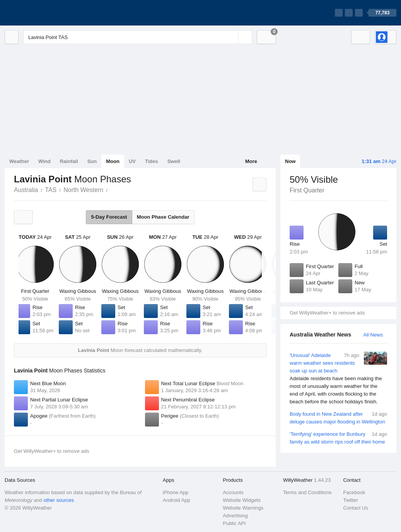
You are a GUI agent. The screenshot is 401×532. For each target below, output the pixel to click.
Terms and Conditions (307, 492)
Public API (234, 523)
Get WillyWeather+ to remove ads (327, 313)
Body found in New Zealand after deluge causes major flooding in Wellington (338, 417)
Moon (113, 161)
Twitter (350, 500)
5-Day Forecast (109, 217)
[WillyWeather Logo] (41, 13)
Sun (92, 161)
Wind (44, 161)
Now (290, 161)
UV (132, 161)
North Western (83, 190)
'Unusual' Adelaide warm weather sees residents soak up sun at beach (338, 379)
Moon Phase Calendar (163, 217)
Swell (174, 161)
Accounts (233, 492)
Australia (26, 190)
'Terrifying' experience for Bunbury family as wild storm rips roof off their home (338, 438)
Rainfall (69, 161)
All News (373, 335)
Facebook (354, 492)
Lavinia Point (112, 189)
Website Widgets (241, 500)
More (251, 161)
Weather (19, 161)
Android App (177, 500)
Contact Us (355, 508)
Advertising (235, 516)
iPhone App (176, 492)
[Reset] (232, 37)
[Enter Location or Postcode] (138, 37)
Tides (152, 161)
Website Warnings (243, 508)
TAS (51, 190)
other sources (59, 500)
